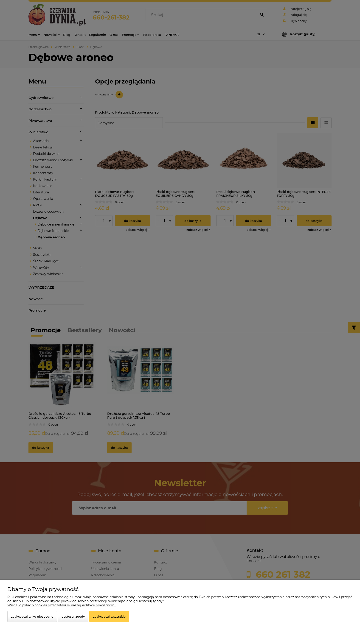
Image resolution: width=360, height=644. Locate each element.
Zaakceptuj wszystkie (109, 616)
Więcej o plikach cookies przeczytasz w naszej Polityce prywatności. (62, 605)
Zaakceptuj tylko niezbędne (32, 616)
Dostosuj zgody (73, 616)
